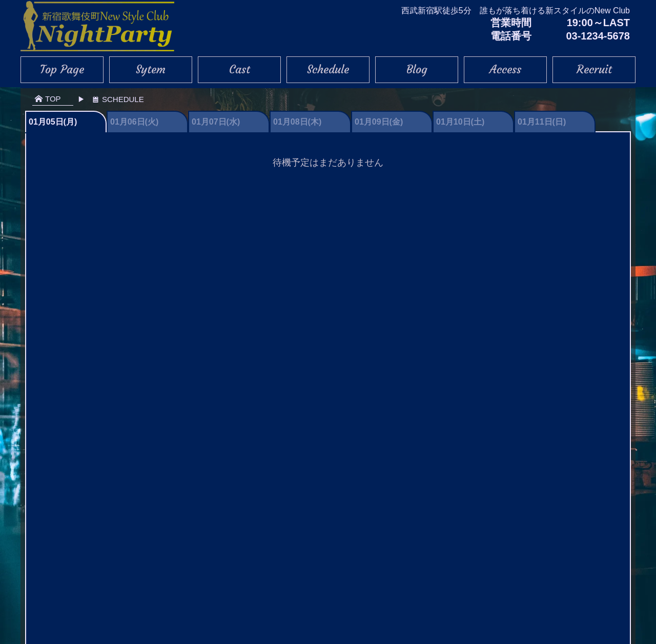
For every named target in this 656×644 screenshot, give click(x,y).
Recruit (594, 69)
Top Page (62, 69)
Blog (417, 69)
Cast (240, 69)
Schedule (328, 69)
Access (505, 69)
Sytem (151, 69)
